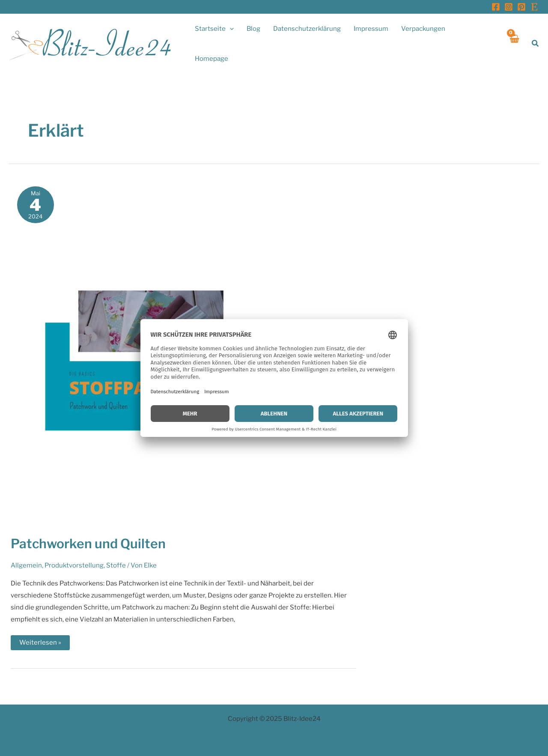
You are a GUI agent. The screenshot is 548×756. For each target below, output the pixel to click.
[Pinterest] (521, 7)
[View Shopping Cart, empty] (514, 43)
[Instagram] (509, 7)
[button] (536, 43)
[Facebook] (496, 7)
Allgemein (26, 565)
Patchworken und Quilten (88, 544)
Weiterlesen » (40, 644)
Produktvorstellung (74, 565)
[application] (230, 29)
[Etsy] (534, 7)
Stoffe (116, 565)
